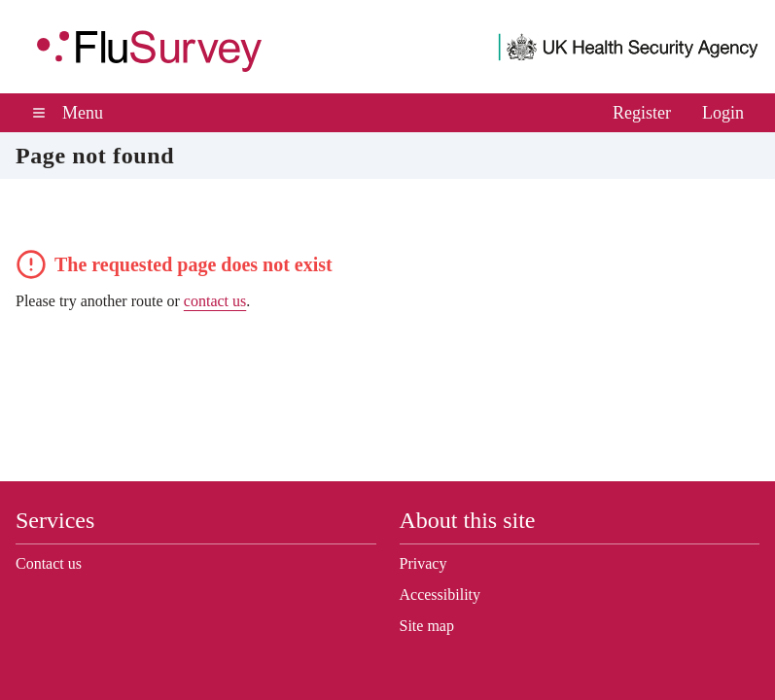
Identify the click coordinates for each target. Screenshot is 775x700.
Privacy (425, 564)
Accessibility (443, 595)
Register (634, 113)
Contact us (54, 564)
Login (722, 113)
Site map (431, 626)
